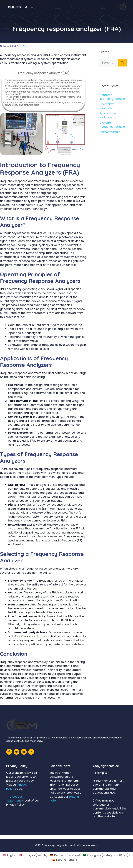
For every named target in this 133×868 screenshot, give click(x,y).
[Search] (122, 63)
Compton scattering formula (112, 97)
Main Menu (15, 7)
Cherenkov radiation (107, 106)
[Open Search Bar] (26, 7)
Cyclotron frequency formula (112, 125)
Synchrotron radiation (108, 116)
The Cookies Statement (14, 799)
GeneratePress (90, 845)
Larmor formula (110, 132)
